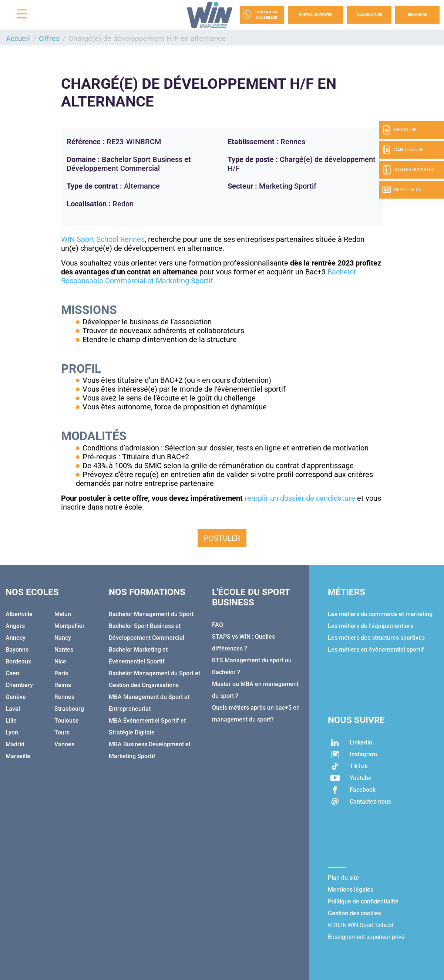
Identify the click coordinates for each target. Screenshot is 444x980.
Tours (62, 732)
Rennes (64, 697)
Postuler (222, 538)
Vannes (64, 744)
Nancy (63, 638)
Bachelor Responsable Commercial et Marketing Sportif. (209, 276)
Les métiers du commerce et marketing (380, 614)
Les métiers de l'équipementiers (371, 626)
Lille (11, 721)
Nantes (64, 650)
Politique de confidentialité (363, 901)
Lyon (12, 732)
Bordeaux (18, 661)
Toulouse (67, 721)
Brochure (417, 15)
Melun (63, 614)
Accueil (18, 38)
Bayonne (17, 650)
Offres (49, 38)
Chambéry (19, 685)
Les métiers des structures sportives (376, 638)
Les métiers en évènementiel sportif (376, 650)
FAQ (218, 625)
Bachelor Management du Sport (151, 614)
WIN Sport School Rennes (103, 239)
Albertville (19, 614)
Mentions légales (351, 890)
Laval (13, 709)
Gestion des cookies (354, 913)
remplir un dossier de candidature (301, 498)
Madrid (15, 744)
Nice (60, 661)
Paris (61, 673)
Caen (12, 673)
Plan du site (343, 878)
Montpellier (70, 626)
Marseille (18, 756)
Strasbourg (69, 709)
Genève (16, 697)
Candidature (369, 15)
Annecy (16, 638)
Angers (15, 626)
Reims (63, 685)
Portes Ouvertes (316, 15)
